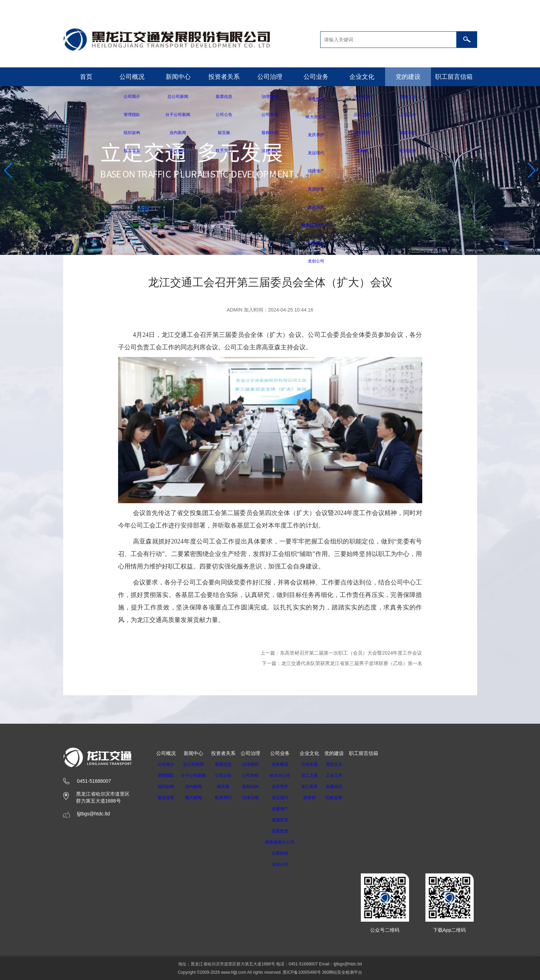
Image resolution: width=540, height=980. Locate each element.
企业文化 (362, 77)
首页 (86, 77)
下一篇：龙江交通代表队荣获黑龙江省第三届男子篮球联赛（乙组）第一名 (342, 663)
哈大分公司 (286, 775)
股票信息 (227, 764)
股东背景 (166, 798)
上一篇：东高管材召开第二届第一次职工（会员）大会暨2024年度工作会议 (341, 653)
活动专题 (318, 764)
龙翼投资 (286, 831)
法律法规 (255, 798)
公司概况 (132, 77)
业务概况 (286, 764)
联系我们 (227, 798)
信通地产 (286, 809)
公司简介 (166, 764)
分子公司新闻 (196, 775)
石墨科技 (286, 853)
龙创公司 (286, 864)
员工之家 (318, 775)
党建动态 (343, 787)
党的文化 (343, 764)
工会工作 (343, 775)
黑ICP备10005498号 (302, 972)
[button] (265, 249)
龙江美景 (318, 787)
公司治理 (270, 77)
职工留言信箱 (454, 77)
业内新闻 (196, 787)
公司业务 (316, 77)
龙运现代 (286, 798)
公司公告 (227, 775)
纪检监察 (343, 798)
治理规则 (255, 764)
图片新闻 (196, 798)
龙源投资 (286, 820)
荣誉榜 (318, 798)
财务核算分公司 (286, 842)
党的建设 (408, 77)
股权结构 (255, 787)
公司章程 (255, 775)
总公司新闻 (196, 764)
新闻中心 (178, 77)
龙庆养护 (286, 787)
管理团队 (166, 775)
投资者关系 (224, 77)
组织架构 (166, 787)
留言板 (227, 787)
